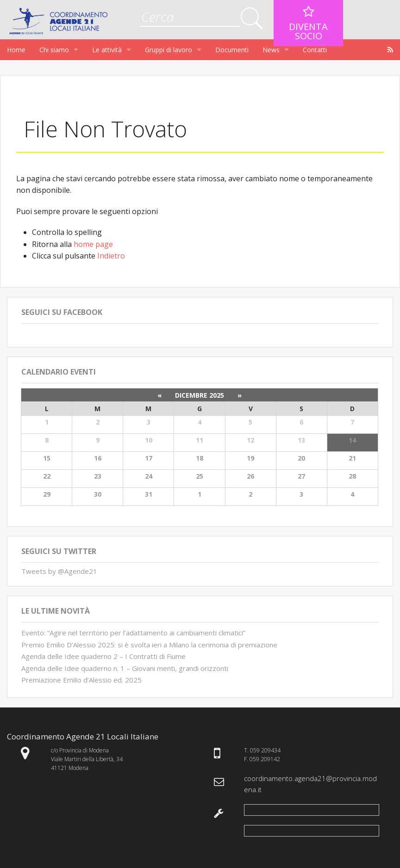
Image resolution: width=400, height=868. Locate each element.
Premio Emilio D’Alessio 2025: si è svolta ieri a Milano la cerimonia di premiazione (149, 645)
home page (93, 244)
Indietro (111, 256)
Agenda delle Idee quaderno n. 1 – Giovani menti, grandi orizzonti (125, 668)
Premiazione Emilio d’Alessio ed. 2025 (81, 680)
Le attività (107, 50)
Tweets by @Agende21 (59, 571)
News (271, 50)
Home (16, 50)
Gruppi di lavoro (169, 50)
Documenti (232, 50)
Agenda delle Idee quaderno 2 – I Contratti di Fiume (103, 656)
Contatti (315, 50)
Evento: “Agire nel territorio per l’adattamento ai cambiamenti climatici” (133, 633)
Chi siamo (54, 50)
